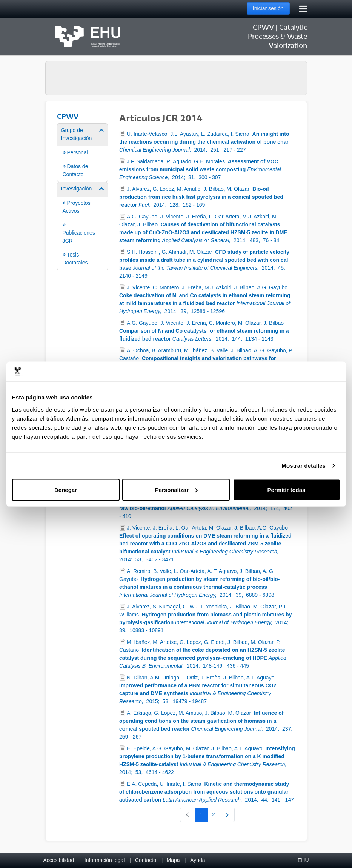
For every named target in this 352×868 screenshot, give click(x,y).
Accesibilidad (59, 860)
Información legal (105, 860)
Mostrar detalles (304, 466)
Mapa (173, 860)
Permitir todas (287, 489)
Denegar (66, 489)
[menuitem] (83, 152)
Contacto (146, 860)
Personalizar (176, 489)
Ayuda (198, 860)
